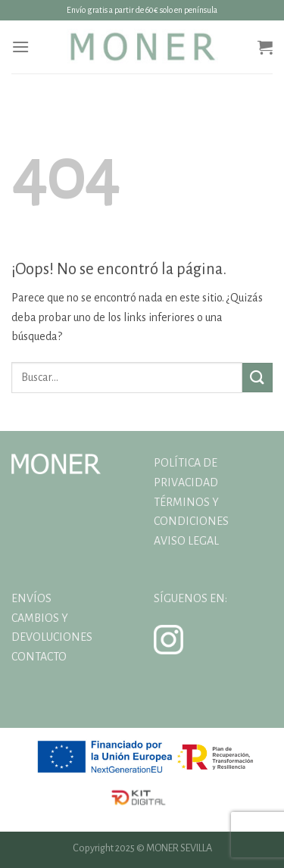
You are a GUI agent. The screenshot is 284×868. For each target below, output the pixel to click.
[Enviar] (257, 378)
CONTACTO (39, 657)
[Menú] (20, 47)
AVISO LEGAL (186, 541)
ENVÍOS (31, 598)
